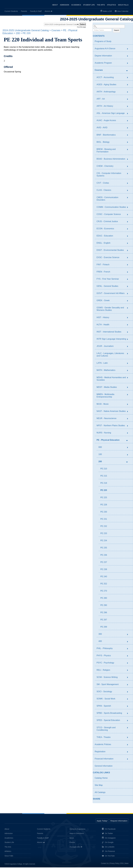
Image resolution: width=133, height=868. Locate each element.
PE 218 (104, 484)
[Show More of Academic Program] (129, 64)
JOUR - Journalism (105, 347)
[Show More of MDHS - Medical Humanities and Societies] (129, 378)
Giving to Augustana (77, 830)
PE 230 (104, 512)
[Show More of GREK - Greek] (129, 301)
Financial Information (104, 759)
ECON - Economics (105, 229)
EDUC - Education (105, 236)
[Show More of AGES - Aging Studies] (129, 85)
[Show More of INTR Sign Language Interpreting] (129, 340)
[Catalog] (58, 25)
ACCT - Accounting (105, 78)
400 (100, 642)
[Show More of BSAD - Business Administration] (129, 160)
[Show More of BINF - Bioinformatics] (129, 136)
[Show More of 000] (129, 448)
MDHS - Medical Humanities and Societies (111, 379)
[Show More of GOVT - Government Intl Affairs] (129, 294)
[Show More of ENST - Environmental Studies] (129, 251)
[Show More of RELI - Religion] (129, 671)
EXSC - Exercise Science (108, 258)
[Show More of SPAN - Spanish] (129, 707)
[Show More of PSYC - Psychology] (129, 664)
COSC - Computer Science (109, 215)
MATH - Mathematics (106, 371)
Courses (99, 71)
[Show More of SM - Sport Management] (129, 685)
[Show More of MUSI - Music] (129, 405)
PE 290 (104, 606)
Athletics (111, 5)
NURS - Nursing (104, 433)
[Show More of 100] (129, 455)
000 (100, 448)
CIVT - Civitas (103, 184)
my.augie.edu (75, 847)
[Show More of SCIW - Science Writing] (129, 678)
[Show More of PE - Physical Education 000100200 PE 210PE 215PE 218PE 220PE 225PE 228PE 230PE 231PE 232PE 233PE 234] (127, 441)
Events (72, 843)
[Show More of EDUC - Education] (129, 237)
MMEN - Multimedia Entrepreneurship (105, 396)
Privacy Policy (114, 864)
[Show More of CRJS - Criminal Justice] (129, 222)
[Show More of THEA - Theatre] (129, 738)
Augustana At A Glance (105, 49)
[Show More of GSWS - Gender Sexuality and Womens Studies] (129, 309)
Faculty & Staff (36, 11)
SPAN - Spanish (104, 706)
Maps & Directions (77, 834)
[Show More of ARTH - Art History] (129, 107)
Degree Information (103, 56)
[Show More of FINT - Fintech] (129, 266)
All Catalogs (100, 793)
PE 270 (104, 591)
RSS (122, 864)
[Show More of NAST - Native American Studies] (129, 412)
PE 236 (104, 556)
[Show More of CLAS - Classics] (129, 191)
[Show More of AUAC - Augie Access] (129, 121)
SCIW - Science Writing (107, 678)
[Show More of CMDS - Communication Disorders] (129, 198)
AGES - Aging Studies (106, 85)
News (72, 839)
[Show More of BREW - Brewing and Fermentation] (129, 150)
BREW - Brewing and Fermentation (106, 151)
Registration (100, 752)
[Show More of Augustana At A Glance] (129, 49)
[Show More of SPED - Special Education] (129, 721)
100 (100, 455)
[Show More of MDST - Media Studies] (129, 388)
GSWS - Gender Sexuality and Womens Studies (110, 309)
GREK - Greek (103, 301)
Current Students (11, 11)
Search (117, 31)
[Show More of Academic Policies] (129, 745)
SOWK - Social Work (106, 699)
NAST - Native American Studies (111, 412)
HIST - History (103, 318)
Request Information (119, 821)
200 (100, 462)
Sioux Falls (123, 5)
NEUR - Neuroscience (106, 419)
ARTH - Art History (105, 107)
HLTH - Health (103, 325)
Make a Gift (107, 11)
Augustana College (15, 4)
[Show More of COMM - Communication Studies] (129, 208)
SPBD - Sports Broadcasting (109, 714)
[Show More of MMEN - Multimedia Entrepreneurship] (129, 395)
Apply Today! (102, 821)
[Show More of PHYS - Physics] (129, 657)
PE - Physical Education (108, 441)
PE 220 (104, 491)
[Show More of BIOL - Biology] (129, 143)
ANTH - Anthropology (106, 92)
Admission (64, 5)
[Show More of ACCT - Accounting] (129, 78)
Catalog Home (101, 779)
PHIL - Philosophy (105, 649)
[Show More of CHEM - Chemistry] (129, 167)
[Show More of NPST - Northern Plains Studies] (129, 427)
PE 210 (104, 469)
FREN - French (103, 272)
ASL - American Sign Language (111, 114)
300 (100, 635)
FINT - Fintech (103, 265)
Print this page (81, 28)
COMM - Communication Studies (111, 208)
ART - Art (101, 99)
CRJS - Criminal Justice (107, 222)
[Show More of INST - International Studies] (129, 333)
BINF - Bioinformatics (106, 135)
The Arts (101, 5)
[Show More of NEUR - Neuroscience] (129, 419)
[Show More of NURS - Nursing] (129, 434)
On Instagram (109, 839)
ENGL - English (104, 244)
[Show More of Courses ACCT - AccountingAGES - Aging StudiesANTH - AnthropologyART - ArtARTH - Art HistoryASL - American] (127, 71)
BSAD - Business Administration (111, 159)
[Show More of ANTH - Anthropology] (129, 93)
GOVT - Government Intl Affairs (111, 294)
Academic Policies (103, 745)
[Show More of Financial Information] (129, 760)
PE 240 (104, 577)
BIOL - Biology (103, 143)
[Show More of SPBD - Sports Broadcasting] (129, 714)
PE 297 (104, 620)
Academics (76, 5)
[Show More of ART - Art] (129, 100)
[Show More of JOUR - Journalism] (129, 347)
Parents (24, 11)
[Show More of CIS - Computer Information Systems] (129, 174)
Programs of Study (103, 42)
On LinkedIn (108, 848)
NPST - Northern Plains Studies (111, 426)
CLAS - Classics (104, 191)
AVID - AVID (102, 128)
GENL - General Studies (107, 287)
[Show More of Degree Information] (129, 57)
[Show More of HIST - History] (129, 318)
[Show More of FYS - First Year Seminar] (129, 280)
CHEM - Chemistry (105, 167)
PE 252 (104, 584)
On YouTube (108, 857)
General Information (104, 767)
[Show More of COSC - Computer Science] (129, 215)
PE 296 (104, 613)
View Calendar (123, 11)
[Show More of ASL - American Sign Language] (129, 114)
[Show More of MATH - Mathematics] (129, 371)
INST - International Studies (109, 332)
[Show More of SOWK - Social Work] (129, 700)
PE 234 (104, 541)
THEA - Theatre (104, 738)
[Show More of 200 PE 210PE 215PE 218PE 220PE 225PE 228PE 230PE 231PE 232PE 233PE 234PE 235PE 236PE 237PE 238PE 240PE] (127, 462)
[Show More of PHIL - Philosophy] (129, 649)
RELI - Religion (103, 671)
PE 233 (104, 534)
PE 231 (104, 520)
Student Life (89, 5)
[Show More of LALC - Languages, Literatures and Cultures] (129, 354)
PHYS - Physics (104, 656)
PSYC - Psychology (105, 663)
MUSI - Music (103, 405)
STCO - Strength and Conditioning (106, 729)
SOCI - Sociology (104, 692)
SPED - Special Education (108, 721)
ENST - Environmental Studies (110, 251)
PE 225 (104, 498)
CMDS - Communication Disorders (107, 199)
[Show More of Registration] (129, 752)
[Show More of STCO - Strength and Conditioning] (129, 728)
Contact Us (105, 864)
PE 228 (104, 505)
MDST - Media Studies (107, 388)
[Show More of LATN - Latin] (129, 364)
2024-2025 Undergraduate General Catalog (26, 31)
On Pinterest (108, 852)
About (54, 5)
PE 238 (104, 570)
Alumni (47, 11)
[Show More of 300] (129, 635)
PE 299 (104, 627)
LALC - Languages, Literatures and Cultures (110, 355)
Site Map (99, 786)
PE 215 (104, 476)
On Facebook (109, 830)
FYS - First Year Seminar (108, 280)
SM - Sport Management (108, 685)
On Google (108, 843)
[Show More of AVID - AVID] (129, 129)
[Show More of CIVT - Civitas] (129, 184)
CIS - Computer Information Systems (109, 175)
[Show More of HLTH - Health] (129, 326)
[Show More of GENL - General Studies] (129, 287)
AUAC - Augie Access (106, 121)
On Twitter (107, 834)
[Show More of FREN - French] (129, 273)
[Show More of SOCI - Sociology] (129, 692)
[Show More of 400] (129, 642)
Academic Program (103, 63)
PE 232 (104, 527)
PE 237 (104, 563)
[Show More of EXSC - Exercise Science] (129, 258)
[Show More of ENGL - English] (129, 244)
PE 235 (104, 548)
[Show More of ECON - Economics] (129, 230)
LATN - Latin (102, 364)
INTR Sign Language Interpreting (111, 340)
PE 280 (104, 599)
